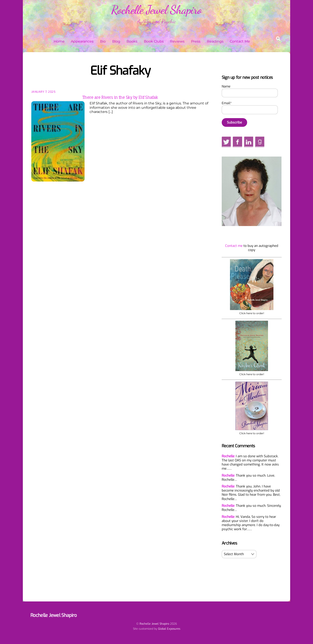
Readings (215, 41)
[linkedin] (249, 142)
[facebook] (237, 142)
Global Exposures (169, 629)
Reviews (177, 41)
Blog (116, 41)
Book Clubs (154, 41)
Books (132, 41)
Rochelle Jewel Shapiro (154, 624)
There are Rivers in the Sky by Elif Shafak (120, 97)
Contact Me (240, 41)
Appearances (82, 41)
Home (59, 41)
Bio (103, 41)
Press (196, 41)
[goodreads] (260, 142)
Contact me (234, 246)
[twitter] (226, 142)
